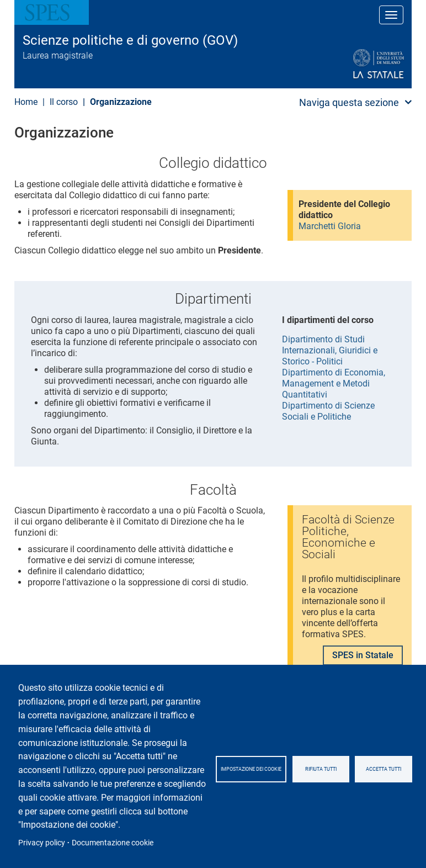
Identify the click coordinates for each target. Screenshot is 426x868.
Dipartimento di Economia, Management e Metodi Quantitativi (334, 383)
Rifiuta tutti (321, 769)
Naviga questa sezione (349, 102)
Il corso (64, 102)
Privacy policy (42, 843)
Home (26, 102)
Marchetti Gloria (330, 226)
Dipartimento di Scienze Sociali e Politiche (328, 411)
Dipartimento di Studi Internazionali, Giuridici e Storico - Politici (330, 350)
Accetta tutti (384, 769)
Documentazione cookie (113, 843)
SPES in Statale (363, 655)
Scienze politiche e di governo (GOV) (130, 40)
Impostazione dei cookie (251, 769)
